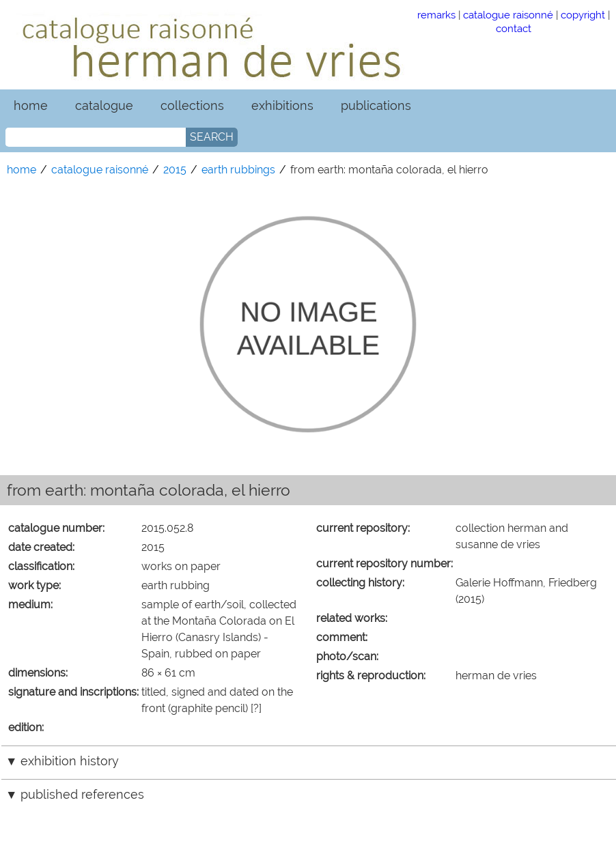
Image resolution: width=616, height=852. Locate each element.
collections (192, 105)
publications (376, 105)
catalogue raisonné (508, 15)
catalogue (104, 105)
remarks (436, 15)
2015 (175, 170)
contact (514, 28)
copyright (583, 15)
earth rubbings (238, 170)
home (31, 105)
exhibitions (282, 105)
